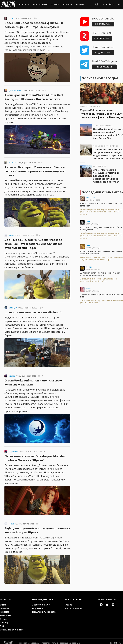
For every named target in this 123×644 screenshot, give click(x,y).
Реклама (5, 610)
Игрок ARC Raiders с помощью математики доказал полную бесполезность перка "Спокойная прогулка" (106, 174)
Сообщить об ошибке (12, 628)
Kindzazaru (91, 195)
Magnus (12, 374)
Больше (68, 4)
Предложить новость (44, 610)
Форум (80, 4)
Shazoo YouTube (73, 606)
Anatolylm (13, 306)
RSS (2, 624)
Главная (4, 606)
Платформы (40, 4)
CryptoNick (13, 450)
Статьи (55, 4)
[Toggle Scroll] (119, 4)
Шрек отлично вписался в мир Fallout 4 (33, 310)
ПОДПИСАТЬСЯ (103, 22)
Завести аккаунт (41, 603)
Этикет (4, 617)
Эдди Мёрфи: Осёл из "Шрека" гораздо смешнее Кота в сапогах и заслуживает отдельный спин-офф (33, 242)
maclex (89, 265)
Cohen (11, 16)
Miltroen (12, 161)
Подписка (38, 606)
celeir (88, 243)
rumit (88, 219)
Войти (110, 4)
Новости (24, 4)
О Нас (3, 603)
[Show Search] (97, 4)
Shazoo (68, 603)
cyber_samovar (15, 88)
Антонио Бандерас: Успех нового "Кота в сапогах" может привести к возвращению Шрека (35, 169)
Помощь (5, 620)
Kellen (88, 286)
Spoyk (11, 233)
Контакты (5, 613)
